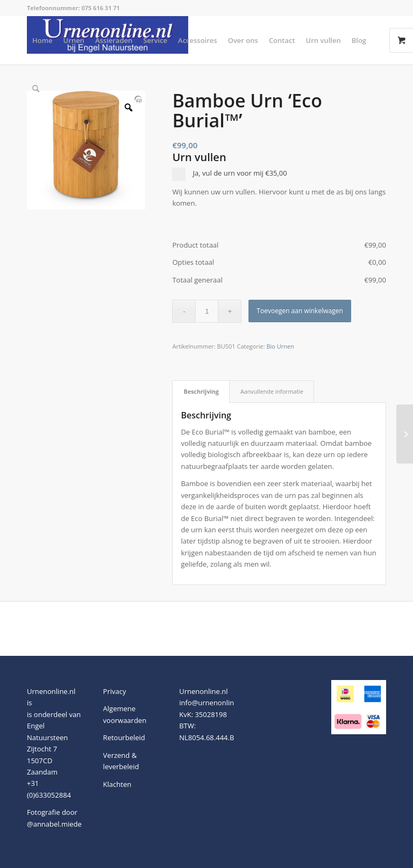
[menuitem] (42, 40)
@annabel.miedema (59, 824)
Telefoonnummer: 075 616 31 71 (73, 8)
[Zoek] (36, 89)
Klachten (118, 784)
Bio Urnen (280, 346)
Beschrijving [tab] (201, 391)
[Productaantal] (207, 311)
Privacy (115, 691)
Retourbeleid (124, 737)
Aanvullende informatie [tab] (272, 391)
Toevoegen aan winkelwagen (300, 311)
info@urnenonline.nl (212, 703)
